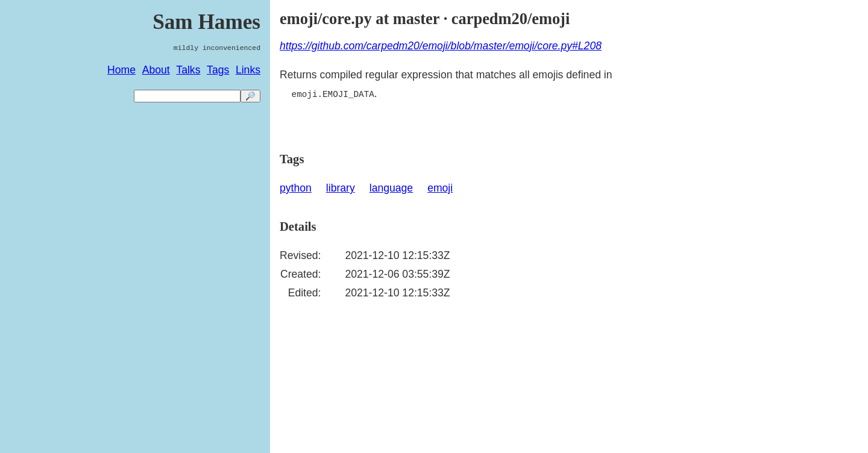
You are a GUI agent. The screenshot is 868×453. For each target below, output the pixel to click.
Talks (188, 70)
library (341, 188)
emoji (440, 188)
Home (121, 70)
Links (248, 70)
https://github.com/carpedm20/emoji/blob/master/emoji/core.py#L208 (441, 46)
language (391, 188)
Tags (218, 70)
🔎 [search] (250, 96)
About (156, 70)
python (296, 188)
